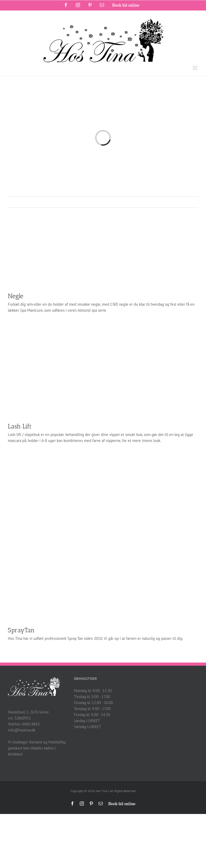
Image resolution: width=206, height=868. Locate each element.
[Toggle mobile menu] (195, 68)
